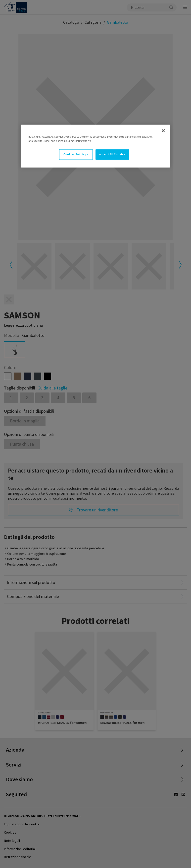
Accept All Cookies (112, 154)
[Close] (163, 131)
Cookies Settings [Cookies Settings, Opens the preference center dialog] (76, 154)
